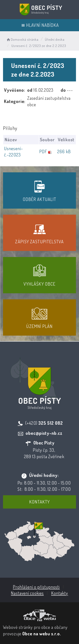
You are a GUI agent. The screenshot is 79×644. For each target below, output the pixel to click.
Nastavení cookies (27, 593)
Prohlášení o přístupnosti (36, 587)
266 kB (64, 151)
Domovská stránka (22, 39)
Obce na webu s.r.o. (42, 634)
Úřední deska (55, 39)
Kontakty (40, 502)
